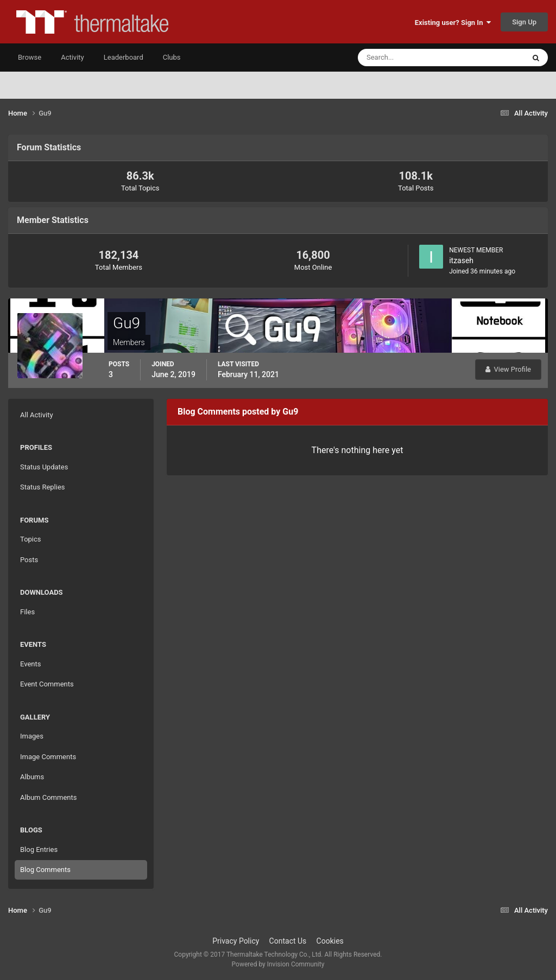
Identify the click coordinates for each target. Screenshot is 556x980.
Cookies (330, 941)
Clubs (172, 57)
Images (32, 736)
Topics (31, 539)
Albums (32, 777)
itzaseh (461, 260)
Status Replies (43, 487)
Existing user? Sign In (453, 23)
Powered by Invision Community (278, 964)
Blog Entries (39, 849)
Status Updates (44, 467)
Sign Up (524, 22)
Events (30, 664)
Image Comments (48, 757)
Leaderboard (124, 57)
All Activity (37, 415)
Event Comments (47, 684)
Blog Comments (45, 870)
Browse (30, 57)
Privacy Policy (236, 941)
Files (27, 612)
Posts (29, 560)
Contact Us (288, 941)
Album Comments (48, 797)
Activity (72, 57)
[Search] (408, 58)
